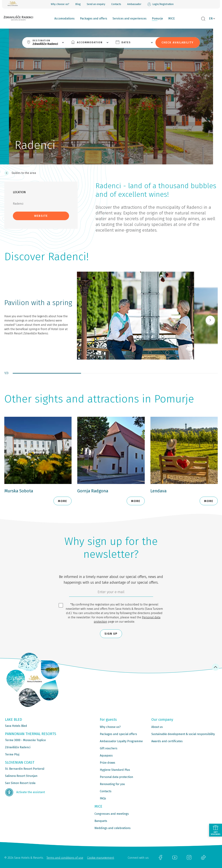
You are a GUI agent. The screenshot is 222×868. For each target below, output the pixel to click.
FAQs (103, 798)
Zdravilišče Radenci (18, 747)
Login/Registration (160, 4)
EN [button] (211, 18)
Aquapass (106, 756)
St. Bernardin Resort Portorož (25, 769)
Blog (78, 4)
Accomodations (64, 18)
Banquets (101, 821)
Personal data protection (116, 777)
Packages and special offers (118, 734)
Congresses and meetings (112, 814)
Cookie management (101, 858)
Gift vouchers (109, 748)
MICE (172, 18)
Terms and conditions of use (65, 858)
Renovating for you (112, 784)
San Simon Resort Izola (20, 783)
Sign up (111, 634)
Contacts (116, 4)
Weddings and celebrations (113, 828)
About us (157, 727)
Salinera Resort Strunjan (21, 776)
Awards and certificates (167, 741)
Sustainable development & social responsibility (183, 734)
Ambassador (134, 4)
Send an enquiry (96, 4)
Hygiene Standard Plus (115, 770)
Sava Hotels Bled (16, 726)
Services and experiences (130, 18)
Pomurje (157, 18)
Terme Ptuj (12, 754)
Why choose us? (60, 4)
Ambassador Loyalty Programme (121, 741)
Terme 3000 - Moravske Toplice (25, 740)
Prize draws (108, 763)
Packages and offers (94, 18)
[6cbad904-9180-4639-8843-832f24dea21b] (111, 593)
